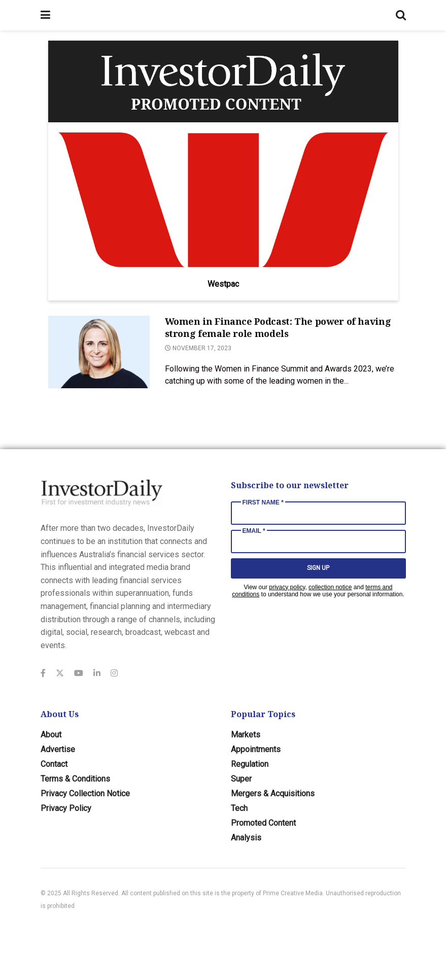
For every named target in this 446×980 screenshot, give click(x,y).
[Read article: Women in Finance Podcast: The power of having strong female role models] (99, 352)
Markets (246, 735)
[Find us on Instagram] (114, 673)
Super (241, 779)
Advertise (58, 749)
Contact (54, 764)
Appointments (256, 749)
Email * (254, 531)
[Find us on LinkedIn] (97, 673)
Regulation (250, 764)
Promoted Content (263, 823)
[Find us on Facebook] (43, 673)
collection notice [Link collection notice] (330, 587)
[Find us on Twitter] (60, 673)
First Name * (263, 502)
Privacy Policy (66, 808)
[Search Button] (401, 15)
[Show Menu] (45, 15)
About (51, 735)
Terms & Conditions (75, 779)
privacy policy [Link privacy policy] (287, 587)
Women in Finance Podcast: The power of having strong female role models (278, 327)
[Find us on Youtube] (79, 673)
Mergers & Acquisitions (273, 793)
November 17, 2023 (198, 348)
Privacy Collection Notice (85, 793)
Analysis (246, 838)
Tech (239, 808)
